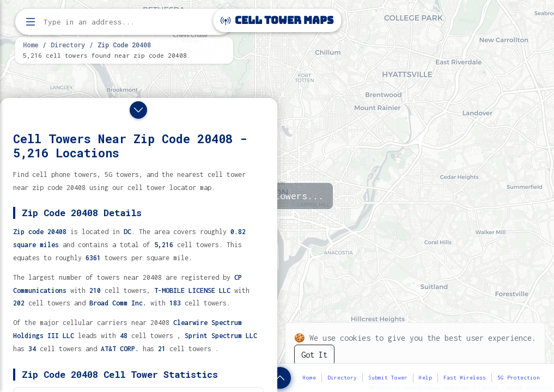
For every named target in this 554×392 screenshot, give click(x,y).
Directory (68, 45)
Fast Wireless (465, 378)
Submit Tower (388, 378)
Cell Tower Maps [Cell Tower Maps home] (277, 20)
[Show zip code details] (280, 378)
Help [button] (425, 378)
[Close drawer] (138, 110)
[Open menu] (31, 22)
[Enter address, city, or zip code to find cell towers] (125, 22)
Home (31, 45)
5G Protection (519, 378)
